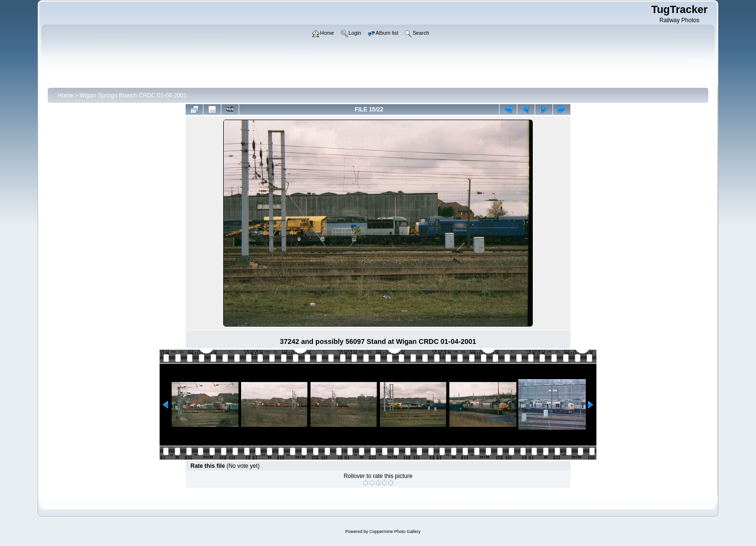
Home (65, 96)
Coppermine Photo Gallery (395, 532)
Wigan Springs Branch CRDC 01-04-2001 (133, 96)
